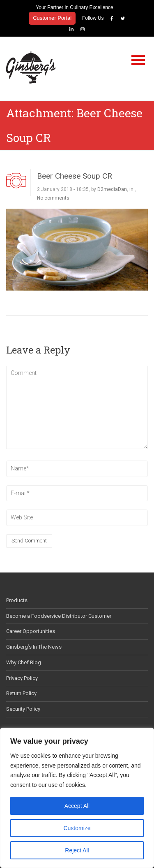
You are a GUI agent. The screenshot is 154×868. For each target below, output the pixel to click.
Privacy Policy (22, 677)
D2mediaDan (112, 188)
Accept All (77, 806)
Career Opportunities (31, 631)
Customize (77, 828)
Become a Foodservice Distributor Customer (59, 615)
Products (17, 599)
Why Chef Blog (24, 662)
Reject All (77, 850)
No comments (53, 197)
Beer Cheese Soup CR (75, 176)
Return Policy (21, 693)
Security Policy (23, 709)
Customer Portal (52, 18)
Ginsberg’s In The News (34, 646)
